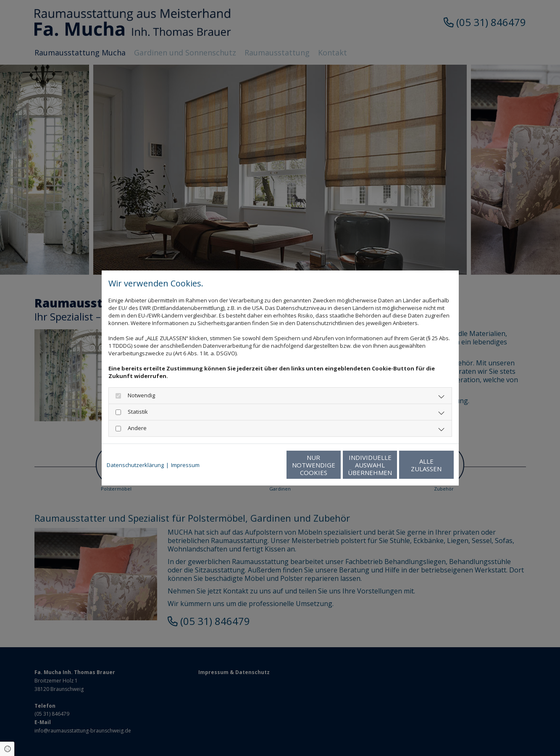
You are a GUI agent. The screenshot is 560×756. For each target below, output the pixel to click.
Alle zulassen (415, 465)
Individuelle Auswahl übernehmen (335, 465)
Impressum (185, 465)
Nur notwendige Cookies (255, 465)
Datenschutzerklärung (135, 465)
